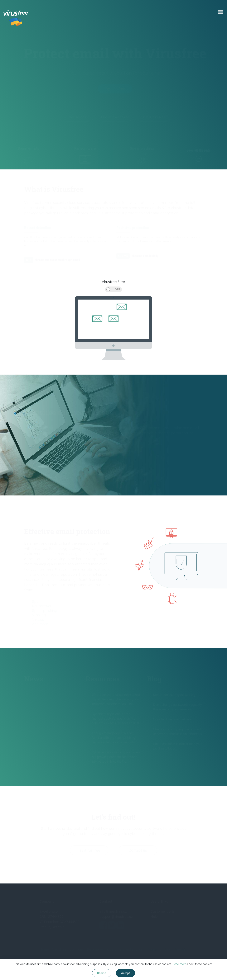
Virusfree (59, 949)
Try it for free (115, 89)
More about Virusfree (42, 454)
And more (40, 624)
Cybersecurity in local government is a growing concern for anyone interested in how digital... (116, 757)
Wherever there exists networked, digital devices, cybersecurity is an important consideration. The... (116, 699)
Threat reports (77, 117)
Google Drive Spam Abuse (172, 719)
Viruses (38, 620)
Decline (102, 973)
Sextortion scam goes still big (174, 695)
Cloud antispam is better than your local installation (178, 746)
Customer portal (163, 911)
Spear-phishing (45, 611)
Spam (37, 601)
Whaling (39, 615)
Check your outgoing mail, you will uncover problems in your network (178, 732)
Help (154, 917)
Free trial (181, 949)
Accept (126, 973)
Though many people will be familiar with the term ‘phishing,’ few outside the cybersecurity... (114, 738)
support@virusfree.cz (116, 917)
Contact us (138, 850)
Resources (96, 949)
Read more (180, 964)
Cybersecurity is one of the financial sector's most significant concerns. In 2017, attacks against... (116, 719)
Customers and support (125, 949)
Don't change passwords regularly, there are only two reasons (178, 707)
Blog (168, 949)
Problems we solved (115, 117)
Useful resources (154, 117)
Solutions (77, 949)
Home (44, 949)
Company (154, 949)
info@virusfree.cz (113, 911)
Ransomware (43, 606)
